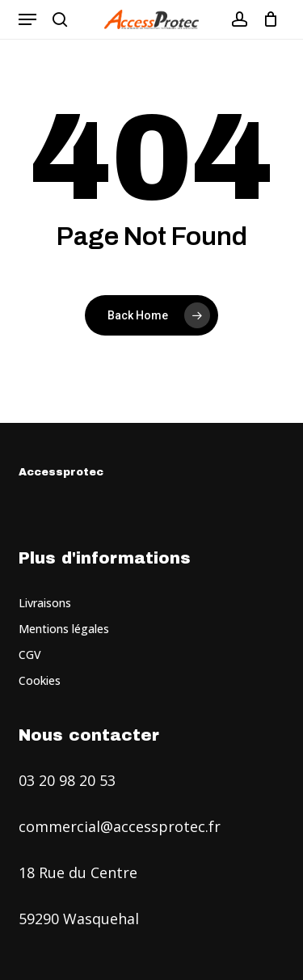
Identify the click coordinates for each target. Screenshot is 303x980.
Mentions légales (64, 629)
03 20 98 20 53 (67, 780)
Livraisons (45, 603)
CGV (30, 655)
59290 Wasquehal (79, 919)
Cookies (40, 680)
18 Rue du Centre (78, 872)
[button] (27, 19)
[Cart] (267, 19)
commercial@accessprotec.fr (120, 826)
